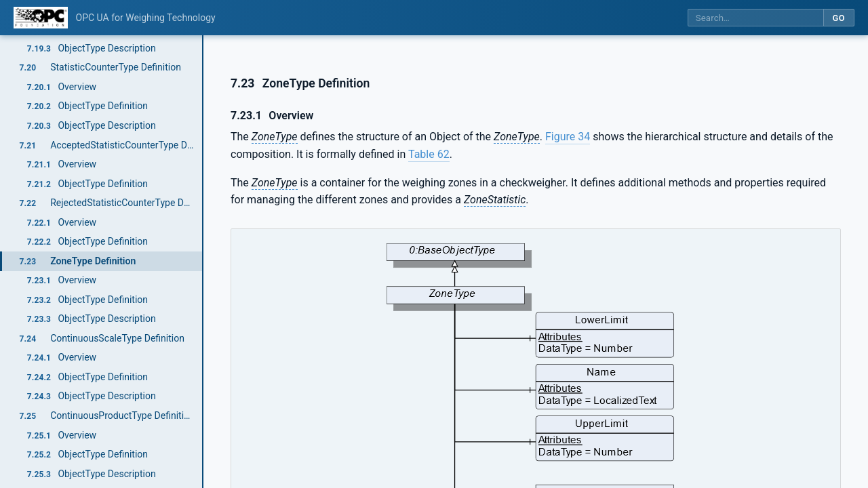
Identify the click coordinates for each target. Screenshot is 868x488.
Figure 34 (568, 137)
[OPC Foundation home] (41, 18)
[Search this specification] (755, 18)
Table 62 (429, 154)
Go (839, 18)
